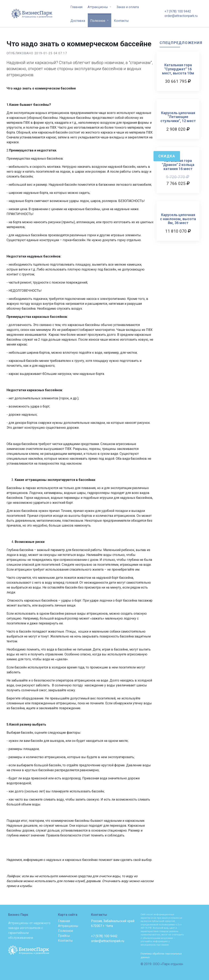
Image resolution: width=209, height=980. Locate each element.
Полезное (98, 21)
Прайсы (64, 936)
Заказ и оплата (128, 7)
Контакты (121, 21)
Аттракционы (98, 7)
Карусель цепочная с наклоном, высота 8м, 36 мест (178, 219)
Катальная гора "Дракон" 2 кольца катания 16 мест (178, 165)
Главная (76, 7)
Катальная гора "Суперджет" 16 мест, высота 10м (178, 69)
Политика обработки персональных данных (161, 956)
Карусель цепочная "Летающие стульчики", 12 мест (178, 117)
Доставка (78, 21)
